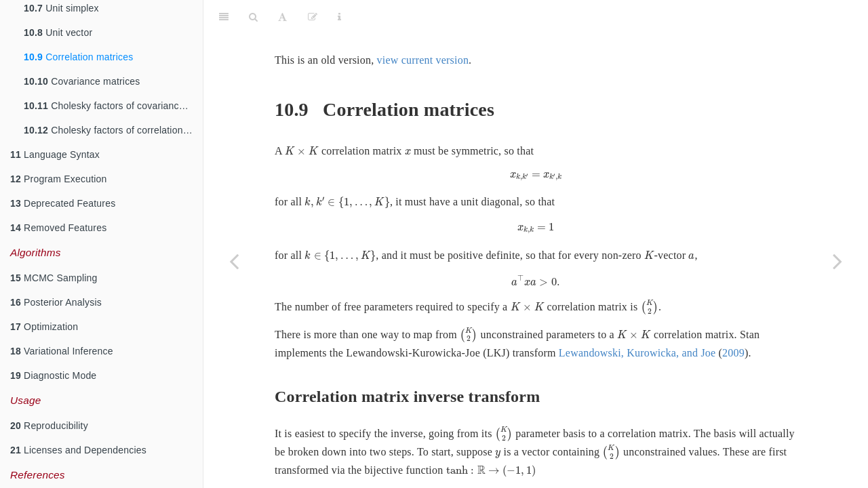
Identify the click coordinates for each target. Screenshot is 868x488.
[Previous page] (234, 261)
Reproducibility (49, 426)
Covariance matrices (82, 81)
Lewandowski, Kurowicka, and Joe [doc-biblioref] (659, 345)
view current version (423, 26)
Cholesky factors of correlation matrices (113, 130)
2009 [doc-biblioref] (756, 345)
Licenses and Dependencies (78, 450)
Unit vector (58, 33)
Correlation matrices (78, 57)
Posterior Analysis (56, 302)
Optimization (44, 327)
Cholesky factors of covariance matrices (113, 106)
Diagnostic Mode (53, 375)
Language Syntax (55, 155)
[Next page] (837, 261)
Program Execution (59, 179)
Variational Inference (62, 351)
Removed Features (58, 228)
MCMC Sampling (54, 278)
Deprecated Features (63, 203)
